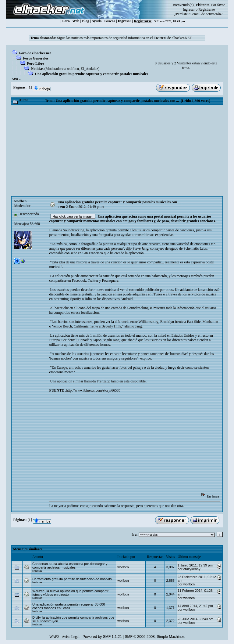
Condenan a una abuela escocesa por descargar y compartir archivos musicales (70, 566)
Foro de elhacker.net (35, 53)
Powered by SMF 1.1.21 (102, 637)
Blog (85, 21)
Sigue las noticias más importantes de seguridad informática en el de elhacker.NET (124, 38)
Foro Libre (35, 63)
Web (76, 21)
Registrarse (143, 21)
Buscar (110, 21)
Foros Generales (35, 58)
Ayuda (96, 21)
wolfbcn (73, 69)
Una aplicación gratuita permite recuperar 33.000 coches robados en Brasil (69, 606)
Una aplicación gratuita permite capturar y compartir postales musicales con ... (119, 202)
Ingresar (189, 9)
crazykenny (192, 569)
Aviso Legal (71, 637)
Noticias (37, 69)
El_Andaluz (89, 69)
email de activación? (207, 14)
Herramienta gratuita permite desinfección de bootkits (72, 579)
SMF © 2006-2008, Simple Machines (155, 637)
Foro (66, 21)
